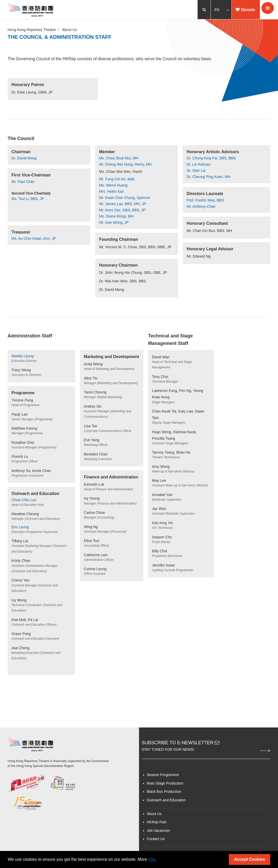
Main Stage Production (165, 785)
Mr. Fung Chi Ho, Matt (117, 179)
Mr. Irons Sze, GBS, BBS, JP (122, 210)
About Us (70, 30)
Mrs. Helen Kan (111, 192)
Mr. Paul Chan (23, 182)
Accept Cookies (250, 859)
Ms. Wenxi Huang (113, 185)
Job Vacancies (159, 832)
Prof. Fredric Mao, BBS (205, 200)
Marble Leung (23, 356)
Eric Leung (20, 528)
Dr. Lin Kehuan (199, 165)
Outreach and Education (166, 802)
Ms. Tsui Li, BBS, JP (28, 199)
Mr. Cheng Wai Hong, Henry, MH (125, 165)
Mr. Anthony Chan (201, 206)
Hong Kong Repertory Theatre (32, 30)
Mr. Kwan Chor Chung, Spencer (125, 198)
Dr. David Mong (24, 158)
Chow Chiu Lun (24, 501)
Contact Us (156, 841)
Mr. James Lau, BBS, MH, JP (122, 204)
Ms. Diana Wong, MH (116, 216)
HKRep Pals (157, 824)
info (152, 859)
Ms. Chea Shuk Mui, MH (119, 158)
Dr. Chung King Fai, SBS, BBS (211, 158)
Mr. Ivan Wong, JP (114, 223)
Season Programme (163, 777)
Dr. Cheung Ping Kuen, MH (209, 177)
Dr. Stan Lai (196, 171)
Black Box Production (164, 793)
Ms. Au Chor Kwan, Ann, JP (34, 239)
